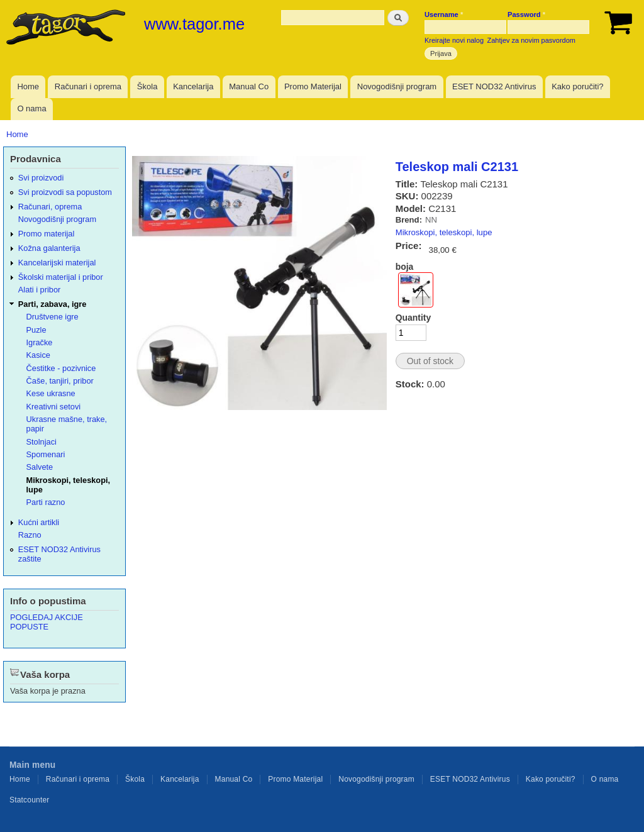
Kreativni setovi (54, 407)
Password (526, 14)
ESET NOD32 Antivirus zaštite (59, 554)
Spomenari (46, 454)
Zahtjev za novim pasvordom (531, 40)
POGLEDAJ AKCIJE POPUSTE (47, 622)
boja (405, 267)
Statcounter (30, 800)
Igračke (40, 342)
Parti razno (46, 502)
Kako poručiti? (577, 86)
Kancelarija (193, 86)
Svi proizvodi (41, 178)
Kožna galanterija (49, 248)
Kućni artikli (39, 522)
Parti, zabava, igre (53, 304)
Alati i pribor (39, 290)
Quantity (413, 318)
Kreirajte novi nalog (454, 40)
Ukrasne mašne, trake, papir (67, 424)
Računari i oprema (88, 86)
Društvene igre (53, 317)
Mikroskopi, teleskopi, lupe (444, 232)
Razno (30, 535)
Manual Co (249, 86)
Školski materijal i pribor (61, 277)
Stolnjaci (42, 442)
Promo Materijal (313, 86)
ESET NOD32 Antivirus (494, 86)
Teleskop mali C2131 (457, 167)
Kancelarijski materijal (57, 263)
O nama (31, 108)
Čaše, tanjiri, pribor (60, 381)
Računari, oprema (50, 207)
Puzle (36, 330)
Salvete (40, 467)
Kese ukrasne (51, 393)
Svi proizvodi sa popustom (65, 192)
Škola (147, 86)
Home (28, 86)
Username (444, 14)
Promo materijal (47, 234)
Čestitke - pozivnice (61, 368)
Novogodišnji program (397, 86)
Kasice (38, 355)
